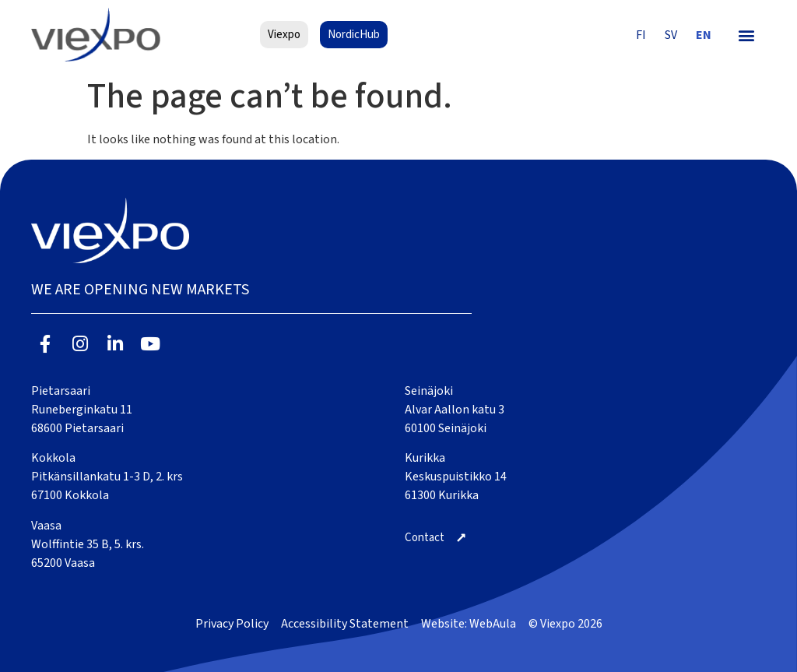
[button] (747, 35)
